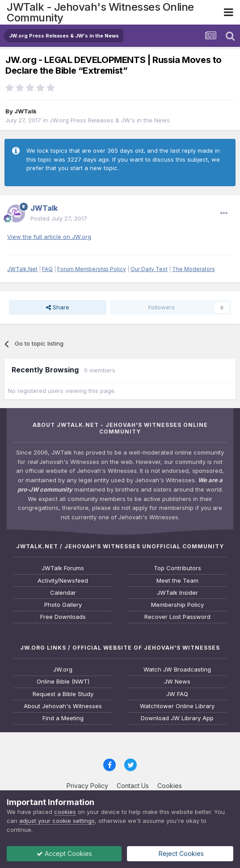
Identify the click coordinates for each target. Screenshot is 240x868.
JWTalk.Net (22, 269)
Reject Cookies (180, 853)
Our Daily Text (149, 269)
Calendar (63, 593)
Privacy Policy (87, 786)
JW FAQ (177, 694)
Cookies (170, 786)
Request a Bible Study (63, 694)
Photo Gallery (63, 605)
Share (58, 307)
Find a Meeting (63, 718)
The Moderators (194, 269)
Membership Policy (177, 605)
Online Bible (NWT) (63, 682)
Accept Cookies (64, 853)
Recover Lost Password (177, 617)
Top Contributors (177, 568)
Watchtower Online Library (177, 706)
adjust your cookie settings (57, 821)
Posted (59, 218)
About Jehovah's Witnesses (63, 706)
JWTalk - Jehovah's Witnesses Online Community (100, 12)
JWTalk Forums (63, 568)
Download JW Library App (177, 718)
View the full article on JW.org (49, 237)
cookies (65, 812)
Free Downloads (63, 617)
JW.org (63, 670)
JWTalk (25, 111)
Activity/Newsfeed (63, 581)
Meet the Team (177, 581)
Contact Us (133, 786)
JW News (177, 682)
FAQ (47, 269)
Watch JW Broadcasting (177, 670)
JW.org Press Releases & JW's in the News (110, 120)
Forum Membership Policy (92, 269)
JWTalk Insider (177, 593)
